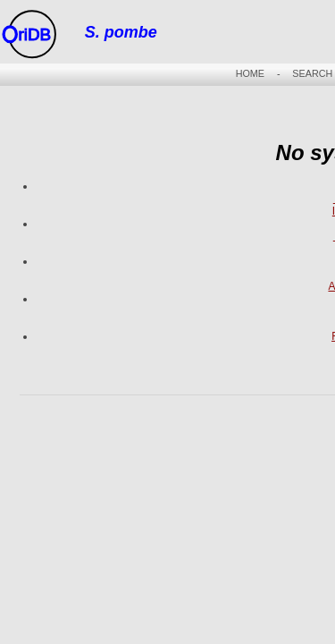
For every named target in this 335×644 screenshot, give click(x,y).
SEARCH (312, 73)
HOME (250, 73)
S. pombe (121, 32)
